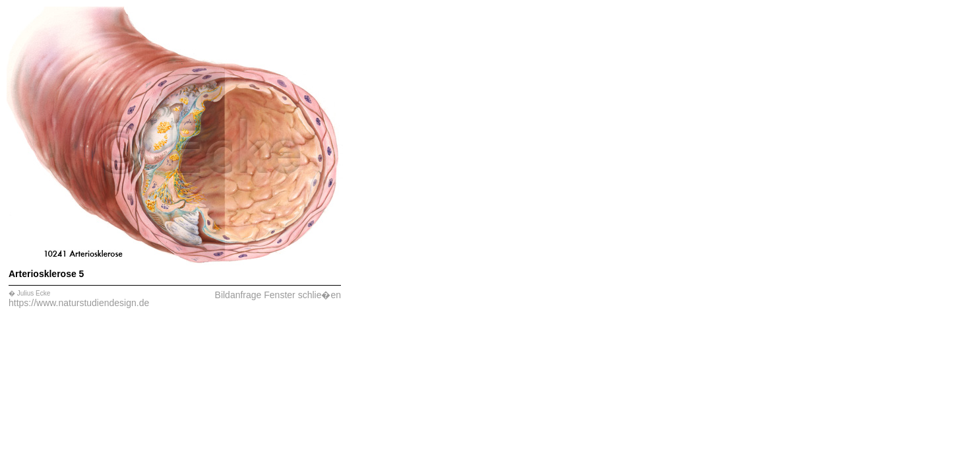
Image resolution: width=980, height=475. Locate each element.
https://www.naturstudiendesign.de (79, 303)
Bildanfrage (238, 295)
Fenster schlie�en (302, 295)
